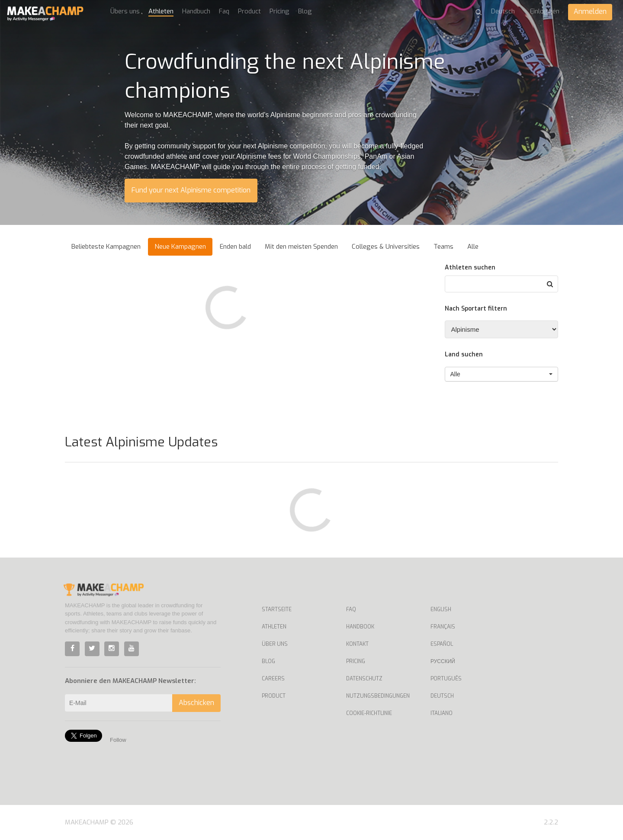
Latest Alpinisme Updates (141, 442)
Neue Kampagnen (180, 247)
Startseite (277, 609)
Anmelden (590, 11)
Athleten (161, 11)
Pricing (279, 11)
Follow (118, 740)
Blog (305, 11)
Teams (443, 247)
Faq (224, 11)
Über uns (275, 644)
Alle (473, 247)
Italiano (442, 713)
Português (446, 679)
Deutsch (442, 696)
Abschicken (196, 703)
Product (249, 11)
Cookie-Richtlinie (369, 713)
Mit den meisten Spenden (301, 247)
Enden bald (235, 247)
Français (443, 627)
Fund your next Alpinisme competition (191, 190)
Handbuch (196, 11)
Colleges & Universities (386, 247)
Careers (273, 679)
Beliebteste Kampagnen (106, 247)
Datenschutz (364, 679)
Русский (443, 661)
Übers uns (125, 11)
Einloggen (545, 11)
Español (442, 644)
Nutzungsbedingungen (378, 696)
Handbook (360, 627)
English (441, 609)
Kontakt (357, 644)
